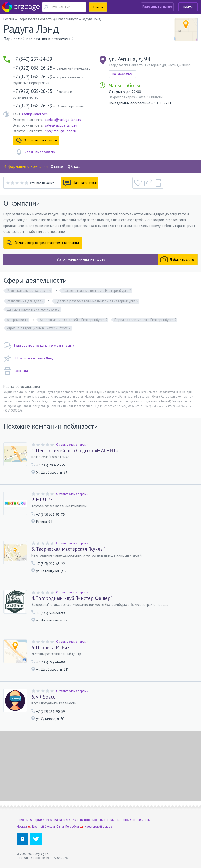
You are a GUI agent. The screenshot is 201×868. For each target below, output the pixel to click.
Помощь (22, 820)
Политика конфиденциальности (129, 820)
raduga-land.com (35, 114)
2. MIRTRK (42, 500)
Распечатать (17, 371)
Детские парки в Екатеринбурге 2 (33, 309)
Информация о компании (26, 166)
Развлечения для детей (25, 301)
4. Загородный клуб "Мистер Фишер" (72, 598)
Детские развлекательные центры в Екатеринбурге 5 (97, 301)
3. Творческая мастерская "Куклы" (68, 549)
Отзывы (58, 166)
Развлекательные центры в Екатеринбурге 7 (97, 291)
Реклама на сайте (58, 820)
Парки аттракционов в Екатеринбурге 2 (145, 320)
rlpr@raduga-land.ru (60, 131)
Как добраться (123, 74)
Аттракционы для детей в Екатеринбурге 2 (73, 320)
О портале (37, 820)
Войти (188, 7)
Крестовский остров (98, 827)
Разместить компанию (157, 7)
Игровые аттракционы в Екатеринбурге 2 (39, 328)
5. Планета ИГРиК (51, 648)
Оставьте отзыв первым (72, 445)
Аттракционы (17, 320)
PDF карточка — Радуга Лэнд (28, 358)
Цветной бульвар (44, 827)
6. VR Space (43, 697)
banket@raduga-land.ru (63, 120)
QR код (74, 166)
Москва (22, 827)
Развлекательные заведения (29, 291)
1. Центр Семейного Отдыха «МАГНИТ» (75, 451)
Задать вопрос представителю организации (39, 346)
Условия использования (89, 820)
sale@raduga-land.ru (61, 125)
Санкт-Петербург (68, 827)
